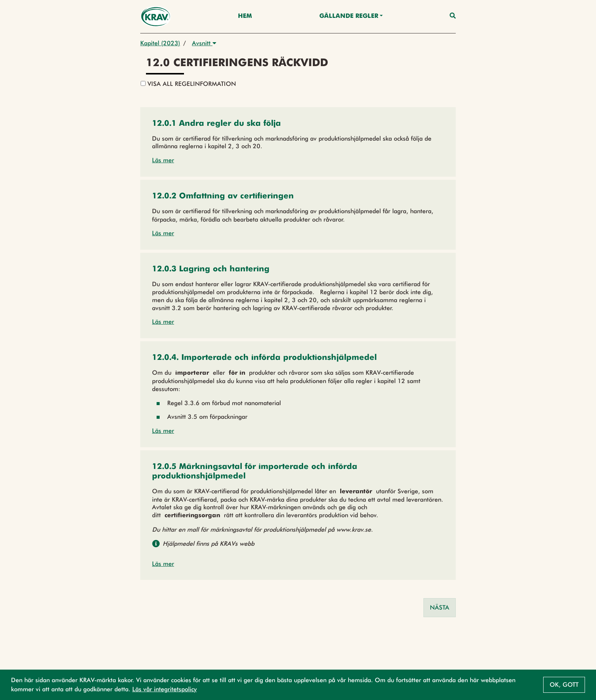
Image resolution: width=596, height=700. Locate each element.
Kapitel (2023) (160, 43)
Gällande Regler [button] (349, 16)
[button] (216, 124)
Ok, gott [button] (564, 685)
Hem (245, 16)
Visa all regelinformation (188, 84)
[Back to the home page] (156, 17)
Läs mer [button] (163, 160)
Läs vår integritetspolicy (165, 689)
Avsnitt (204, 43)
